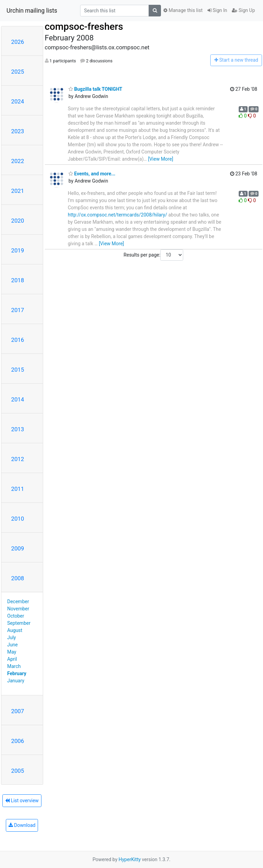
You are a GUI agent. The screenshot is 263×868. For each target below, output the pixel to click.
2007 (18, 711)
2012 (18, 459)
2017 (18, 310)
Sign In (217, 10)
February (17, 673)
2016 (18, 340)
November (18, 609)
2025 (18, 72)
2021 (18, 191)
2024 (18, 101)
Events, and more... (92, 174)
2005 (18, 771)
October (16, 616)
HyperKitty (130, 859)
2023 (18, 131)
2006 (18, 741)
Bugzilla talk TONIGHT (95, 89)
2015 (18, 370)
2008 (18, 578)
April (12, 659)
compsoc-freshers (84, 27)
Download (22, 825)
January (16, 681)
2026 (18, 42)
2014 (18, 399)
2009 (18, 548)
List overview (22, 801)
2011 (18, 489)
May (12, 652)
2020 (18, 221)
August (15, 630)
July (11, 637)
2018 (18, 280)
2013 (18, 429)
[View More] (160, 159)
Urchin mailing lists (32, 11)
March (14, 666)
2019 (18, 250)
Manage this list (183, 10)
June (12, 645)
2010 (18, 519)
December (18, 602)
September (19, 623)
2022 (18, 161)
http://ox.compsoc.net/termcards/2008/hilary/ (117, 215)
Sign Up (243, 10)
